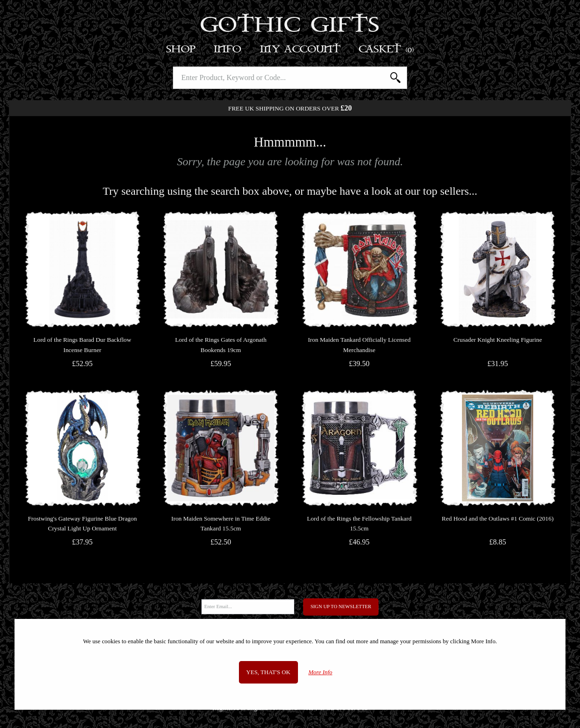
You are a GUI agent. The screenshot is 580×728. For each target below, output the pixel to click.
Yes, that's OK (268, 672)
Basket (387, 49)
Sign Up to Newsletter (341, 607)
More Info (320, 672)
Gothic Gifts (290, 26)
